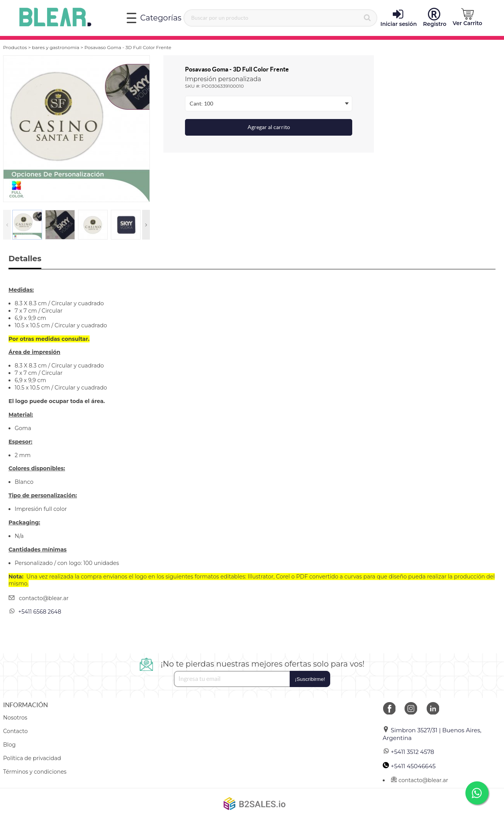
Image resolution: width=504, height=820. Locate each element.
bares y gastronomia (56, 47)
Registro (435, 18)
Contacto (15, 731)
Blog (9, 745)
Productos (15, 47)
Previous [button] (7, 225)
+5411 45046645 (409, 766)
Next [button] (146, 225)
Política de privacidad (32, 758)
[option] (76, 129)
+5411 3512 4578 (408, 752)
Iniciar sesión (399, 18)
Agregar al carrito (269, 127)
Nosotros (15, 718)
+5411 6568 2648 (40, 612)
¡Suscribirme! (310, 679)
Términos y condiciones (35, 772)
